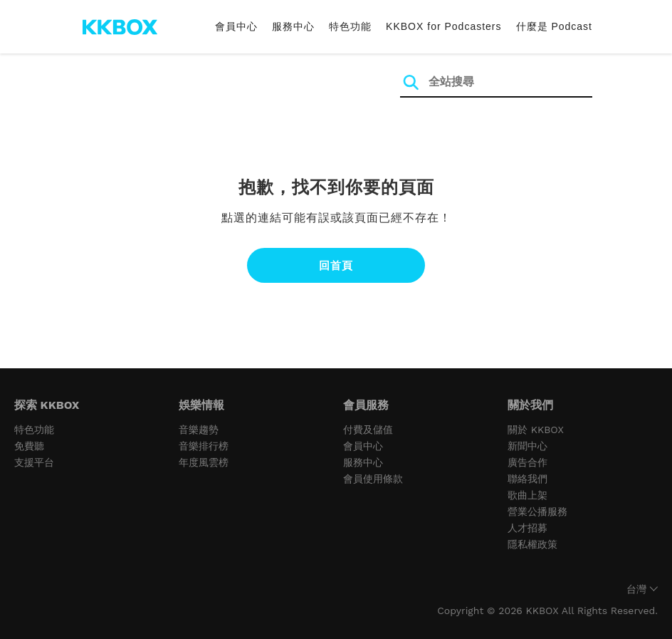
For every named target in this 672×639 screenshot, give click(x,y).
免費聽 (29, 446)
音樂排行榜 (204, 446)
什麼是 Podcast (554, 26)
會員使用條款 (373, 479)
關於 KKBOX (536, 430)
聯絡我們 (527, 479)
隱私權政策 (532, 544)
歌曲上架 (527, 495)
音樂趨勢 (199, 430)
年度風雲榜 (204, 462)
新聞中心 (527, 446)
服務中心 (293, 26)
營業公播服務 (537, 511)
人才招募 (527, 528)
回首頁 (336, 265)
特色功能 (350, 26)
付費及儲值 (368, 430)
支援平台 (34, 462)
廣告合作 (527, 462)
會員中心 (236, 26)
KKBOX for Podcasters (443, 26)
